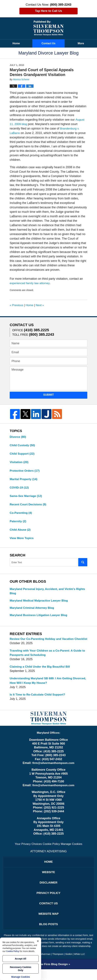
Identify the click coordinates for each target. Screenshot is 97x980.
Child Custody (23, 445)
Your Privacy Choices (28, 852)
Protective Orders (25, 471)
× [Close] (38, 941)
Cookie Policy (51, 852)
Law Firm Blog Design (47, 975)
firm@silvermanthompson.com (53, 771)
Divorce (18, 437)
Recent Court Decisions (29, 506)
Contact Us (48, 43)
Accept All (20, 959)
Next (41, 305)
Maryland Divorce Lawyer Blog (48, 28)
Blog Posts (48, 934)
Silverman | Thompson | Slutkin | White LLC (63, 965)
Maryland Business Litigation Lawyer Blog (39, 618)
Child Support (23, 454)
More (81, 43)
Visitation (19, 463)
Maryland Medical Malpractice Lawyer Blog (40, 603)
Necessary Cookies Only (21, 969)
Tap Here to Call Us (49, 11)
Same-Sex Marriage (26, 497)
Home (16, 43)
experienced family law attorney (30, 283)
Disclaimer (48, 891)
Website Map (48, 924)
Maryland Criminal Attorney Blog (33, 610)
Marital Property (24, 480)
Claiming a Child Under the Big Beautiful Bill (41, 674)
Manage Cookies (72, 852)
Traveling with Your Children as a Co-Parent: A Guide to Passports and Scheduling (47, 660)
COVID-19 (20, 488)
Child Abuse (20, 531)
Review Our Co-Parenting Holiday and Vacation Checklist (43, 644)
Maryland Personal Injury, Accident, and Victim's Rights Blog (44, 593)
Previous (17, 305)
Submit (49, 395)
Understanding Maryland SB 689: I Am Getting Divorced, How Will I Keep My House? (42, 688)
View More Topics (22, 540)
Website (48, 881)
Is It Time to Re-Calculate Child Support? (38, 702)
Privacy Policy (48, 902)
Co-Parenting (21, 514)
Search (83, 564)
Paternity (18, 523)
